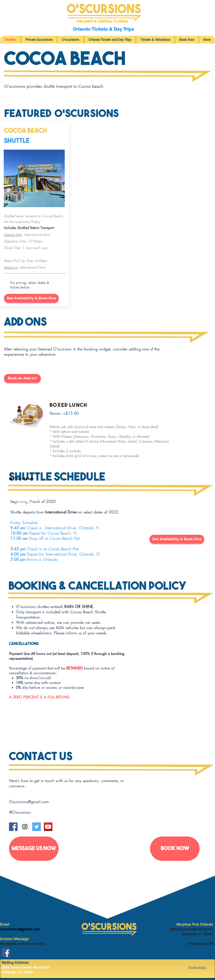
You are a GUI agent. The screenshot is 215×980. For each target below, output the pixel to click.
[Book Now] (175, 849)
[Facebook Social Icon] (13, 827)
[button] (31, 298)
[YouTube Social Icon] (48, 827)
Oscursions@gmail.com (29, 802)
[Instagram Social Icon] (25, 827)
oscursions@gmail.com (20, 929)
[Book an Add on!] (22, 378)
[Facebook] (6, 953)
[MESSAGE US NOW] (34, 849)
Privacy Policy (197, 967)
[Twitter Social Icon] (37, 827)
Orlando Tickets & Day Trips (104, 29)
